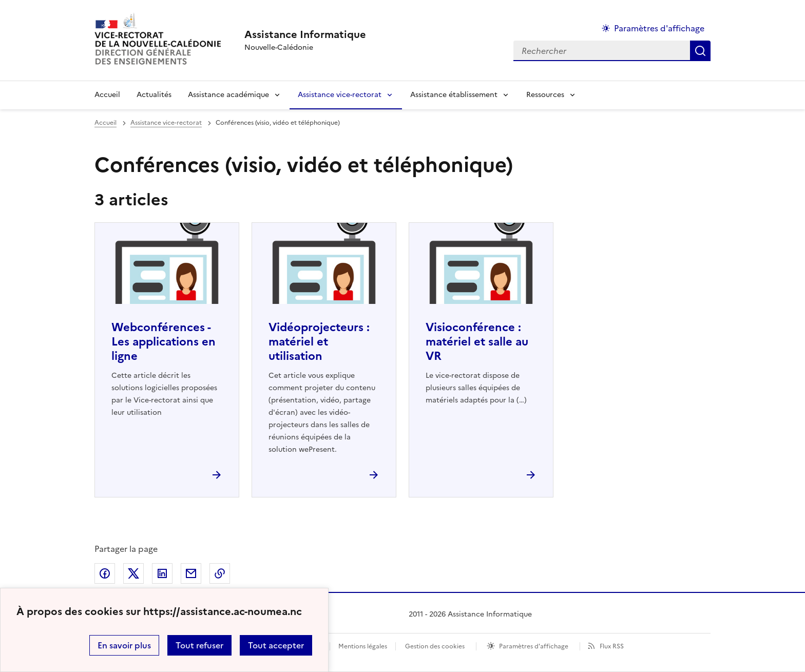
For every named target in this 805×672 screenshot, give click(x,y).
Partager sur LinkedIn (162, 573)
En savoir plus (124, 645)
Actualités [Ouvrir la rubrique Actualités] (154, 95)
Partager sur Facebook (105, 573)
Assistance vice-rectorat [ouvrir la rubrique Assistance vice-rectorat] (166, 123)
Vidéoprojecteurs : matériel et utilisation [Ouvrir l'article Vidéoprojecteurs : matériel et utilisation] (319, 342)
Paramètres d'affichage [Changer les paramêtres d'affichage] (659, 28)
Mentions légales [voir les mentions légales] (363, 646)
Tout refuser (199, 645)
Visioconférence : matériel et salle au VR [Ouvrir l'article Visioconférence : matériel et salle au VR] (477, 342)
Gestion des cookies (435, 646)
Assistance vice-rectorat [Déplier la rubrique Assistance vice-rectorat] (340, 95)
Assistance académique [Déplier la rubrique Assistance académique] (228, 95)
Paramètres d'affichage (534, 646)
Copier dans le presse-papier (220, 573)
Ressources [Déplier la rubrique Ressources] (545, 95)
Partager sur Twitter (133, 573)
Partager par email (191, 573)
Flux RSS (612, 646)
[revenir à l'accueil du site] (305, 34)
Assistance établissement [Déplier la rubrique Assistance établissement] (454, 95)
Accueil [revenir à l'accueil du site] (107, 95)
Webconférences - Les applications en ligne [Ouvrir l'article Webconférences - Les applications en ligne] (164, 342)
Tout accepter (276, 645)
